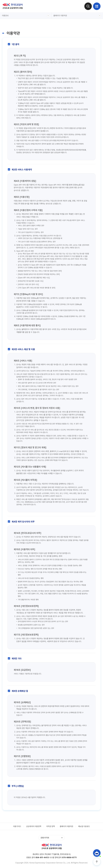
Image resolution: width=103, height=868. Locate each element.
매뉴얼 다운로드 (84, 826)
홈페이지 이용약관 (77, 16)
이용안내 (26, 16)
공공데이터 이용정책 (34, 826)
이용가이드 (17, 826)
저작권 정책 (51, 826)
